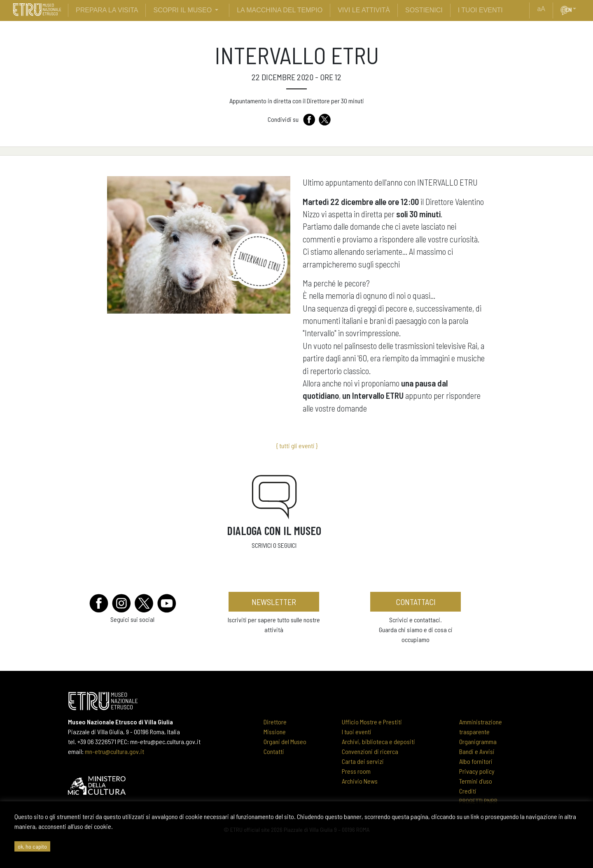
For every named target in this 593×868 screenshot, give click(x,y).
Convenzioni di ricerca (370, 751)
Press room (356, 771)
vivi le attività (364, 10)
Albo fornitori (476, 761)
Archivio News (360, 781)
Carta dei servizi (363, 761)
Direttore (275, 722)
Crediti (468, 791)
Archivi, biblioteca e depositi (378, 741)
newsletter (274, 602)
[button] (578, 9)
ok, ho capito (32, 846)
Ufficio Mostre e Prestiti (372, 722)
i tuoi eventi (480, 10)
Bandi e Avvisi (477, 751)
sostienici (424, 10)
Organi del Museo (285, 741)
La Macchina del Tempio (280, 10)
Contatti (274, 751)
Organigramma (478, 741)
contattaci (416, 602)
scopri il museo (182, 10)
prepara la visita (107, 10)
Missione (275, 732)
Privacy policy (477, 771)
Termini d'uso (476, 781)
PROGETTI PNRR (478, 801)
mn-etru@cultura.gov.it (114, 751)
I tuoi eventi (357, 732)
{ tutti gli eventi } (297, 446)
